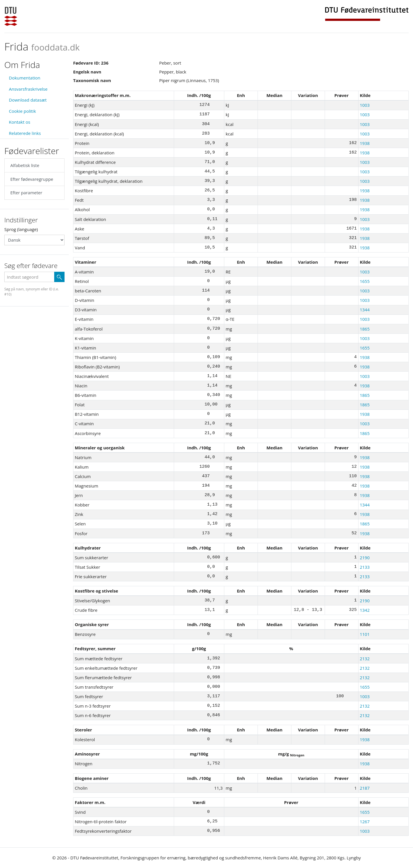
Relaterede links (25, 133)
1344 (365, 310)
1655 (365, 281)
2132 (365, 659)
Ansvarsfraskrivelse (28, 89)
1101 (365, 634)
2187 (365, 788)
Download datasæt (28, 100)
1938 (365, 143)
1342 (365, 610)
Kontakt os (20, 122)
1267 (365, 822)
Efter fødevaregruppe (32, 179)
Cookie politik (22, 111)
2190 (365, 558)
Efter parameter (26, 193)
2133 (365, 567)
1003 (365, 105)
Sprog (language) (21, 229)
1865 (365, 329)
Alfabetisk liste (25, 165)
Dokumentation (25, 78)
